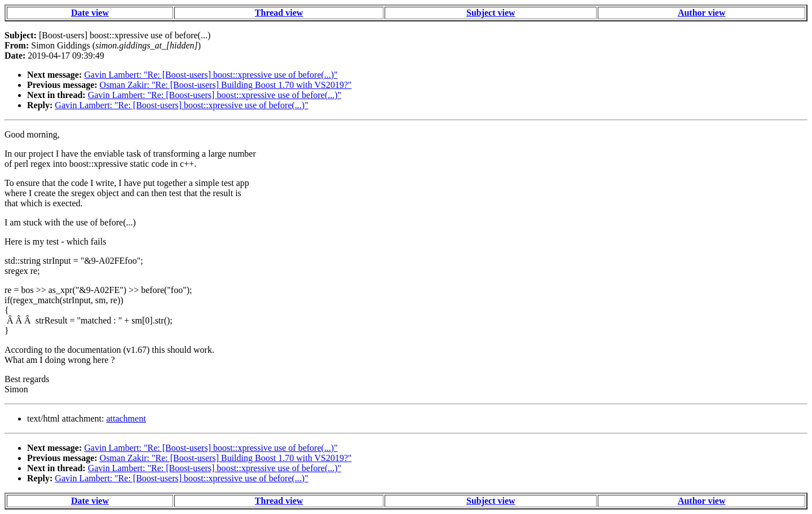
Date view (90, 13)
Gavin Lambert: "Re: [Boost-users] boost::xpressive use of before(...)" (211, 75)
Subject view (491, 13)
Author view (702, 13)
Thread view (279, 13)
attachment (126, 418)
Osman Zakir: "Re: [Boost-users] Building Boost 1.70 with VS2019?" (226, 85)
